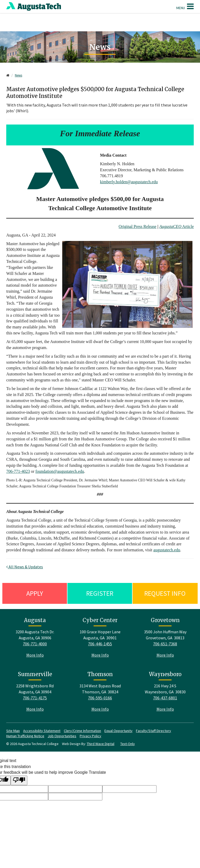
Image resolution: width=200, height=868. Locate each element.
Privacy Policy (90, 736)
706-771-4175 (35, 698)
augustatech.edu (167, 550)
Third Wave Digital (101, 744)
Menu (185, 6)
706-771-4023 (18, 471)
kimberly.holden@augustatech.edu (129, 182)
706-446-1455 (100, 644)
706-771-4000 (35, 644)
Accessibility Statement (42, 731)
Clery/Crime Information (82, 731)
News (18, 75)
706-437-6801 (165, 698)
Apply (35, 593)
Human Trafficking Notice (25, 736)
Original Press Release (138, 226)
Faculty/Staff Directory (154, 731)
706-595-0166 (100, 698)
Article (177, 226)
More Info (35, 655)
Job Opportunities (62, 736)
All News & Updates (25, 567)
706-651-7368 (165, 644)
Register (100, 593)
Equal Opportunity (118, 731)
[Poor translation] (19, 780)
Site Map (13, 731)
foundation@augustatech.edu (60, 471)
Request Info (165, 593)
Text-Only (128, 744)
